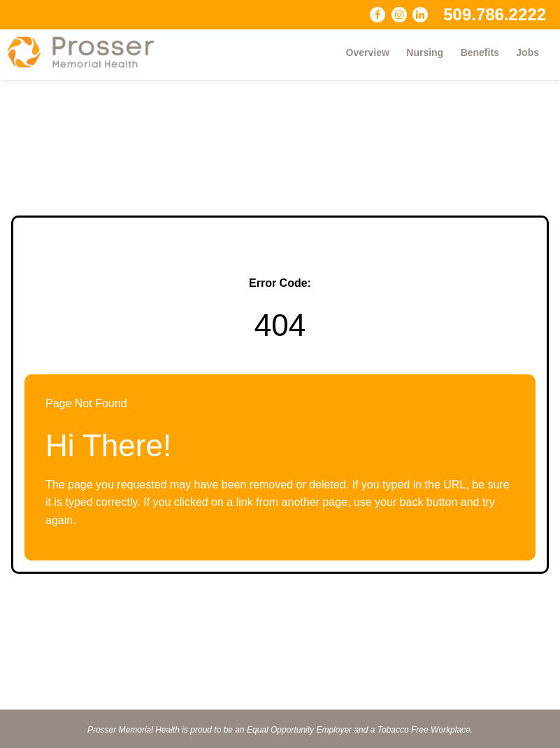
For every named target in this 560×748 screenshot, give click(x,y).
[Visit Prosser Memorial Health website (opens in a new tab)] (87, 52)
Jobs (527, 52)
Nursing (425, 52)
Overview (368, 52)
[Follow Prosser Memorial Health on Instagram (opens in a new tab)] (399, 15)
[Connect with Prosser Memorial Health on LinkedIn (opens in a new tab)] (420, 15)
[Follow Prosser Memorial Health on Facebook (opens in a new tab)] (378, 15)
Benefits (480, 52)
